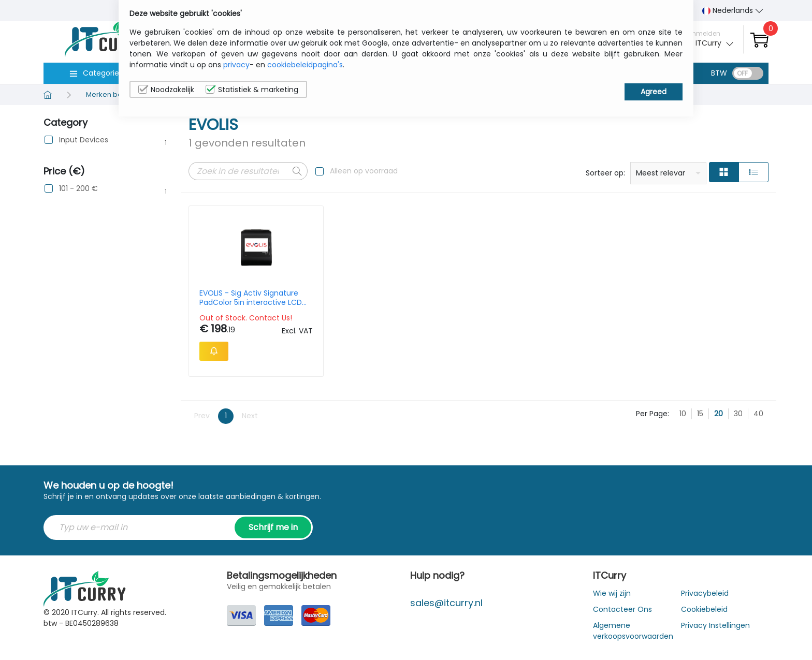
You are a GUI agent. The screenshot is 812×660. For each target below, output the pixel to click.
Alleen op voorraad (364, 171)
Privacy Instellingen (715, 625)
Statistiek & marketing (252, 90)
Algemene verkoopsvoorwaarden (633, 631)
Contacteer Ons (622, 609)
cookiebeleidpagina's (305, 65)
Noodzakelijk (166, 90)
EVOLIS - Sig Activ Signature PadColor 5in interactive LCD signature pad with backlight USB (251, 298)
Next (250, 416)
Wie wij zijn (612, 593)
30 (738, 414)
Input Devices (84, 140)
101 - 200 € (78, 189)
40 (758, 414)
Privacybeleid (705, 593)
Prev (202, 416)
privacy (236, 65)
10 (683, 414)
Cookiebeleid (704, 609)
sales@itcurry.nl (446, 603)
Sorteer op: (605, 173)
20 (719, 414)
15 (700, 414)
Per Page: (653, 414)
